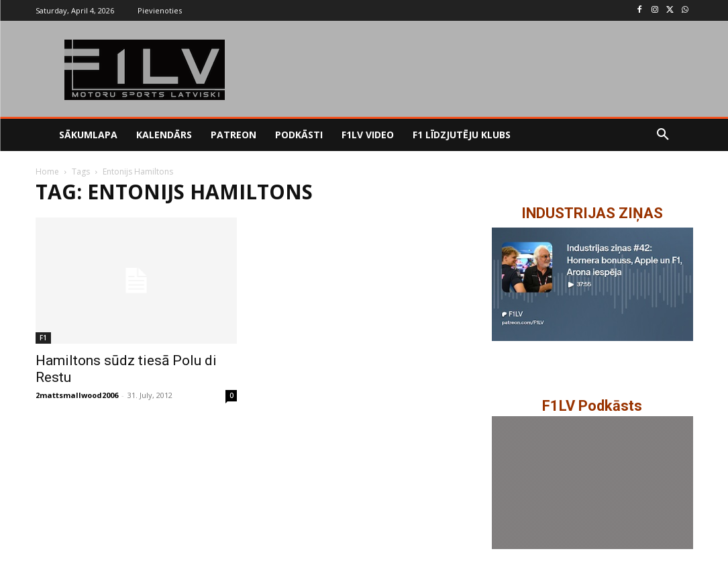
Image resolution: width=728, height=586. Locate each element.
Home (47, 172)
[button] (663, 135)
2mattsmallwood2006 (77, 395)
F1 (43, 338)
